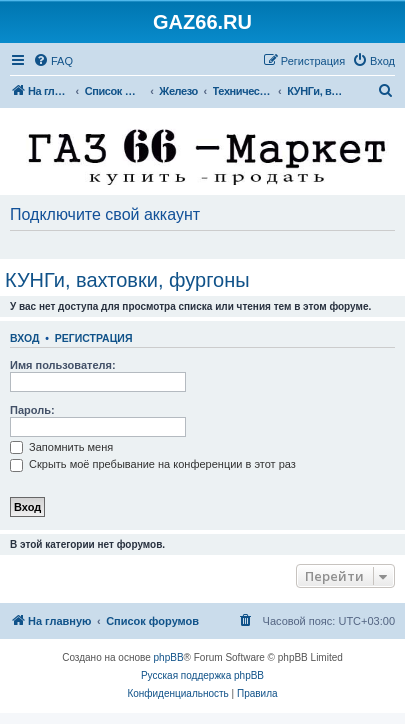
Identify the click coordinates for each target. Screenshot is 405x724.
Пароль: (32, 410)
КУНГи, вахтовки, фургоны (127, 280)
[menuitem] (53, 61)
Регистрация (94, 338)
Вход (24, 338)
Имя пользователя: (63, 365)
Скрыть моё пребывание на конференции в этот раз (153, 464)
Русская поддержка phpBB (202, 675)
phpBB (169, 657)
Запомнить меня (61, 447)
